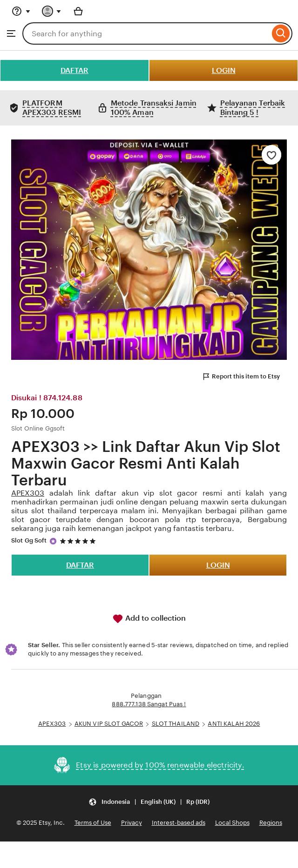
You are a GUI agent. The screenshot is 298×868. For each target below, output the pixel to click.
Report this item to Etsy (241, 377)
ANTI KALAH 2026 (234, 724)
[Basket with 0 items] (78, 11)
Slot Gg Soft (29, 540)
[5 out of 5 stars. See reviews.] (79, 541)
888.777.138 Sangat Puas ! (149, 704)
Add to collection (149, 619)
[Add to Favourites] (271, 155)
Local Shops (232, 823)
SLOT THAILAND (176, 724)
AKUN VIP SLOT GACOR (109, 724)
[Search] (281, 33)
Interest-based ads (179, 823)
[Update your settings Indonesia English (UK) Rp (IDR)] (149, 802)
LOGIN (224, 70)
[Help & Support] (21, 11)
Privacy (132, 823)
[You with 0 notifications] (52, 11)
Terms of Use (93, 823)
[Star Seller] (53, 541)
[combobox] (146, 33)
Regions (271, 823)
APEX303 (28, 493)
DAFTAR (74, 70)
